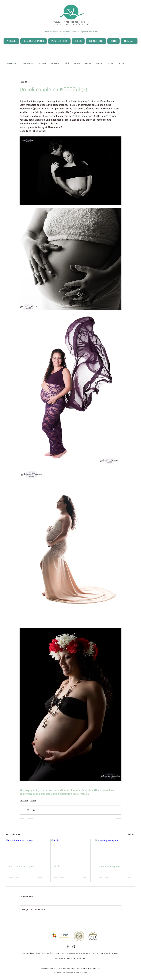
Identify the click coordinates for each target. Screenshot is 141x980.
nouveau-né (59, 953)
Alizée (57, 866)
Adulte (121, 63)
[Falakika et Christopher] (26, 850)
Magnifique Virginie (109, 866)
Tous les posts (12, 63)
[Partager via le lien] (41, 810)
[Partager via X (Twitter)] (28, 810)
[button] (34, 41)
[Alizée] (71, 850)
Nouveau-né (28, 63)
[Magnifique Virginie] (115, 850)
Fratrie (111, 63)
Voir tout (131, 834)
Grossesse (55, 63)
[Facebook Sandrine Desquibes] (68, 946)
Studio (33, 800)
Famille (99, 63)
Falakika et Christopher (22, 866)
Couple (88, 63)
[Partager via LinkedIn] (34, 810)
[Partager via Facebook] (21, 810)
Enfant (77, 63)
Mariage (42, 63)
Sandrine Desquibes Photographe (37, 953)
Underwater (114, 953)
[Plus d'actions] (120, 82)
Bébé (67, 63)
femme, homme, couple (94, 953)
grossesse (70, 953)
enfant (79, 953)
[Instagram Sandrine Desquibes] (73, 946)
